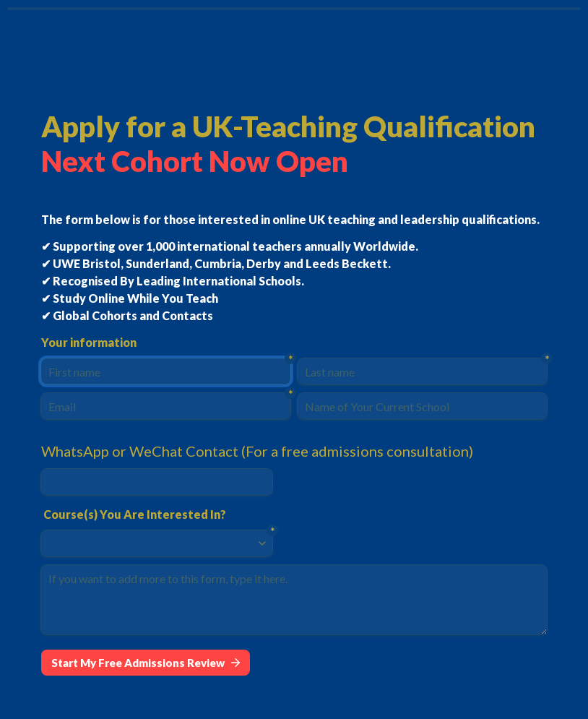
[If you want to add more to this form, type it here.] (294, 600)
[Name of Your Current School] (422, 406)
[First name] (166, 371)
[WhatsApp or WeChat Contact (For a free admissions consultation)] (157, 482)
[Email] (166, 406)
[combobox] (150, 543)
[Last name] (422, 371)
